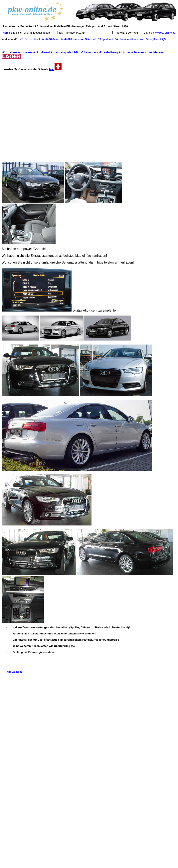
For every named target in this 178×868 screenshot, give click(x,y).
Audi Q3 (150, 39)
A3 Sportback (105, 39)
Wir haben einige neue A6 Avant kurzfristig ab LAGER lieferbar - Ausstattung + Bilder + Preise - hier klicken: (83, 52)
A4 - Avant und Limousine (129, 39)
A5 (22, 39)
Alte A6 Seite (14, 672)
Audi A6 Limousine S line (77, 39)
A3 (95, 39)
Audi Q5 (161, 39)
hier (52, 69)
